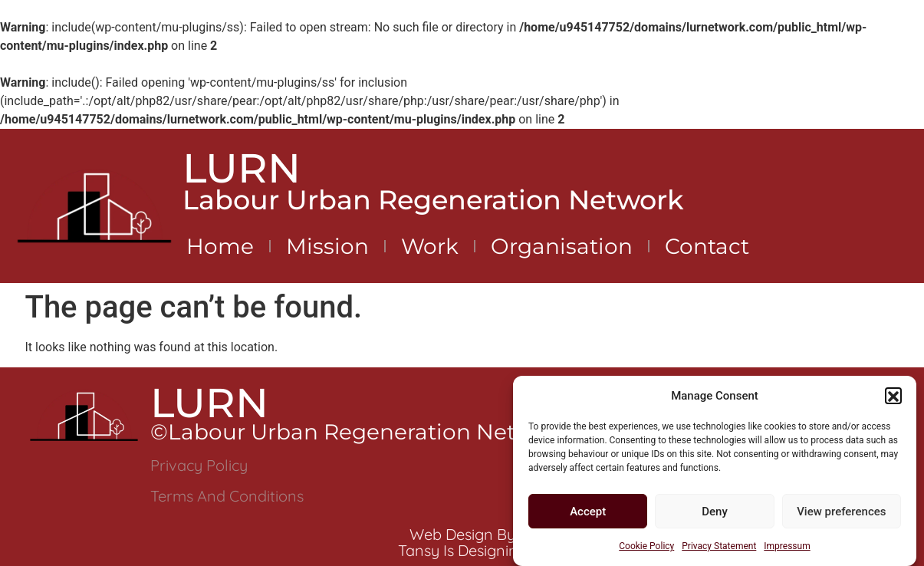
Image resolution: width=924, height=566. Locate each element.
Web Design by (462, 534)
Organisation (562, 246)
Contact (707, 246)
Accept (588, 516)
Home (220, 246)
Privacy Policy (199, 465)
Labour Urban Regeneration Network (433, 200)
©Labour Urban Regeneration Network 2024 (389, 432)
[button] (893, 400)
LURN (242, 168)
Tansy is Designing (462, 550)
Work (430, 246)
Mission (327, 246)
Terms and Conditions (227, 496)
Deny (715, 516)
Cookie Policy (646, 551)
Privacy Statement (719, 551)
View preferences (841, 516)
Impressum (787, 551)
